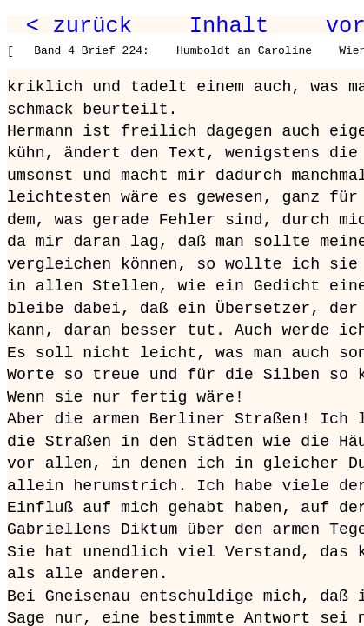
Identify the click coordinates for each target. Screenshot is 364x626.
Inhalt (229, 26)
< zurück (79, 26)
